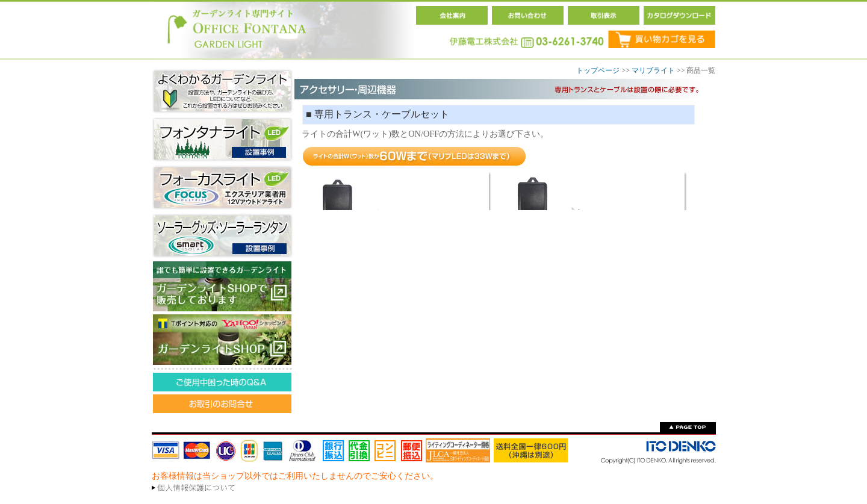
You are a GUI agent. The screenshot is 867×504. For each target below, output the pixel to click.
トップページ (598, 70)
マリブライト (653, 70)
